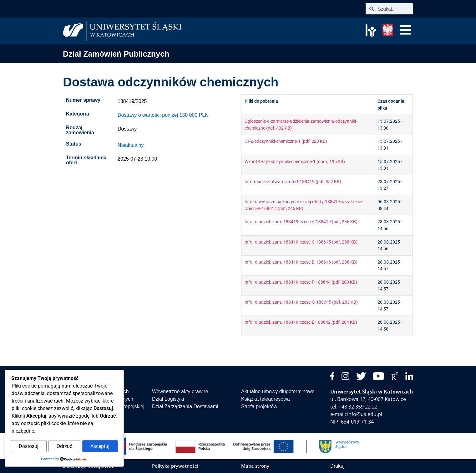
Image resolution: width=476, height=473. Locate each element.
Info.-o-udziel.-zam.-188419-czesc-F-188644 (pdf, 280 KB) (301, 282)
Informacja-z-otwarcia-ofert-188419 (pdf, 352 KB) (293, 182)
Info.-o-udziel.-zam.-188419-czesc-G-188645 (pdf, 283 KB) (301, 302)
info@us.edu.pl (365, 414)
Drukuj (337, 466)
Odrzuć (64, 447)
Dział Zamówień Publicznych (116, 54)
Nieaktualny (131, 145)
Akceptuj (100, 447)
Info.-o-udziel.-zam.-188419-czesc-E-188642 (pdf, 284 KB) (301, 322)
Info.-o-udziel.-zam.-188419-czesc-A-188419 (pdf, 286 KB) (301, 222)
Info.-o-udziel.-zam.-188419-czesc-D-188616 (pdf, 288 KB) (301, 262)
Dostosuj (29, 447)
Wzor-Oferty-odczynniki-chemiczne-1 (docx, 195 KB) (295, 162)
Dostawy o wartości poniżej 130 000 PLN (163, 115)
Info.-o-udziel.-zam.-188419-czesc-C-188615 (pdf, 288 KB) (301, 242)
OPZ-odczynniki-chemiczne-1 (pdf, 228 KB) (286, 141)
